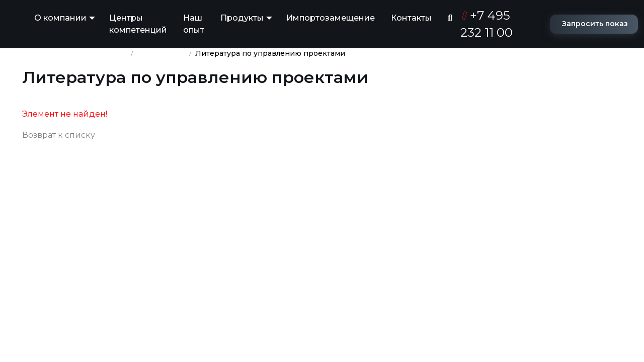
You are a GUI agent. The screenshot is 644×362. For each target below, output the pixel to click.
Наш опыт (194, 24)
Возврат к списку (59, 135)
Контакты (411, 18)
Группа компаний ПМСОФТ (74, 53)
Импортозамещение (331, 18)
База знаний (161, 53)
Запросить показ (595, 24)
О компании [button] (60, 18)
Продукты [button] (242, 18)
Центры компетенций (138, 24)
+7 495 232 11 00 (487, 24)
